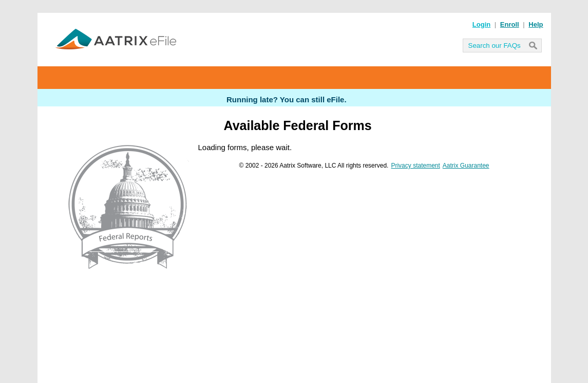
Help (536, 24)
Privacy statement (415, 166)
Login (481, 24)
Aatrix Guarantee (466, 166)
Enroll (510, 24)
